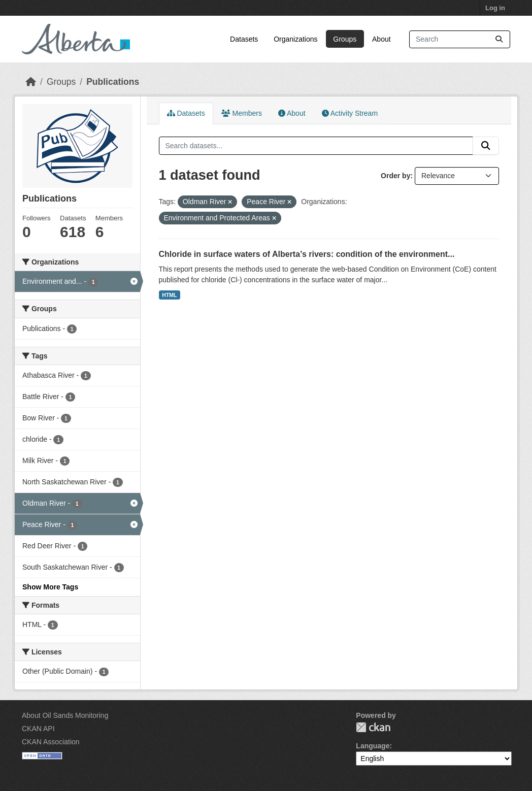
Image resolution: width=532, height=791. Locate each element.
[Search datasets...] (460, 39)
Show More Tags (50, 587)
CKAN (373, 727)
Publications (113, 82)
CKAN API (38, 729)
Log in (495, 8)
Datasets (244, 39)
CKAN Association (51, 742)
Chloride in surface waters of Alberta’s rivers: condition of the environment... (307, 254)
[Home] (31, 82)
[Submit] (499, 39)
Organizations (295, 39)
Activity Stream (350, 113)
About (381, 39)
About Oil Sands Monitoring (65, 715)
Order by (395, 176)
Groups (345, 39)
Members (242, 113)
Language (373, 746)
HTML (169, 295)
